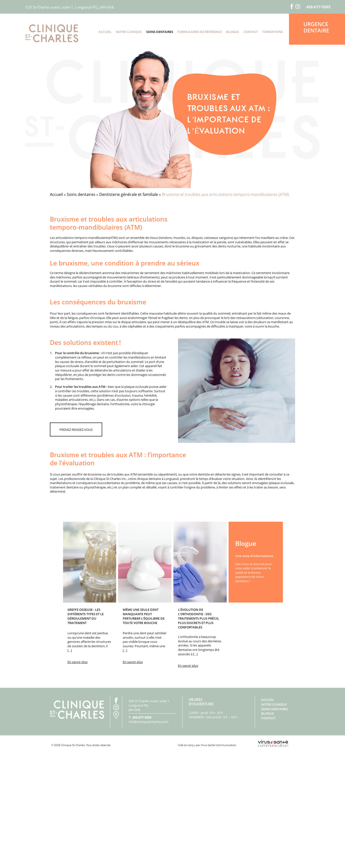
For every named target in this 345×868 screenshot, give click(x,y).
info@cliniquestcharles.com (149, 722)
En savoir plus (78, 662)
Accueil (105, 32)
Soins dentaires (160, 32)
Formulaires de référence (200, 32)
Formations (273, 32)
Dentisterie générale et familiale (129, 194)
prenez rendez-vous (76, 430)
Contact (251, 32)
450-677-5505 (318, 7)
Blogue (233, 32)
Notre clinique (129, 32)
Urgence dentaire (316, 27)
